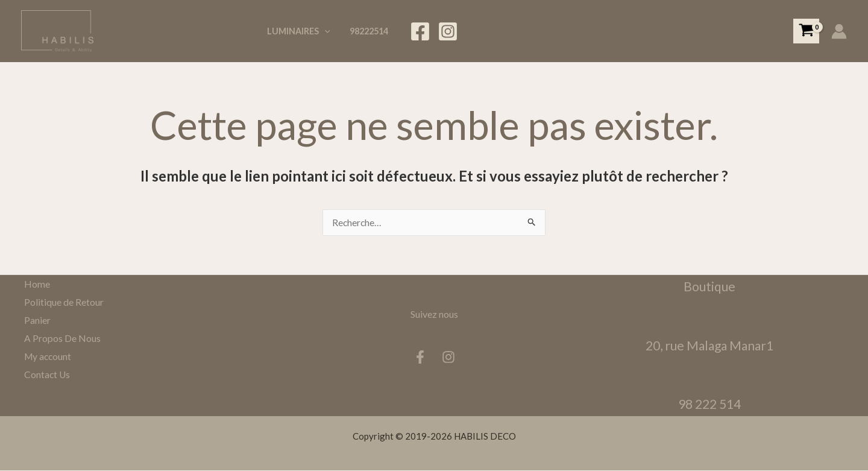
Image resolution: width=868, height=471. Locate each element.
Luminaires (302, 31)
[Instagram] (448, 31)
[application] (328, 31)
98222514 (370, 31)
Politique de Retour (61, 302)
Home (34, 284)
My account (46, 356)
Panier (34, 320)
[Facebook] (420, 31)
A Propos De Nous (59, 338)
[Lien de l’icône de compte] (839, 31)
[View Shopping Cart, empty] (806, 31)
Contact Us (45, 374)
